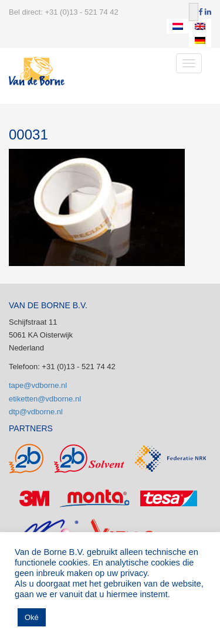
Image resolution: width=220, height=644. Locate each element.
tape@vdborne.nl (38, 385)
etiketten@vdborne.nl (45, 399)
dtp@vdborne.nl (36, 412)
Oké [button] (32, 617)
